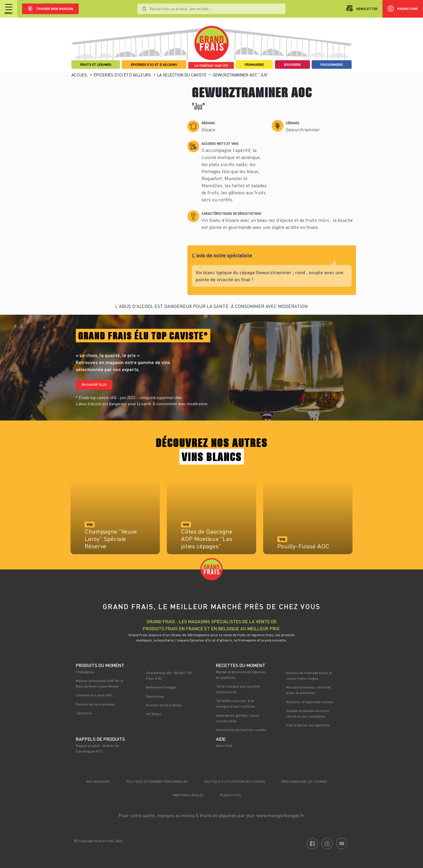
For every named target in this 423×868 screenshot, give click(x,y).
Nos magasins (98, 781)
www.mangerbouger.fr (280, 815)
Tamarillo (84, 713)
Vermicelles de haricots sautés (241, 730)
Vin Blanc (154, 714)
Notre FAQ (224, 745)
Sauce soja (155, 696)
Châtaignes (85, 672)
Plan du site (230, 795)
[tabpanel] (115, 520)
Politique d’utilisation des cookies (235, 781)
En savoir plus (94, 384)
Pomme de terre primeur (96, 704)
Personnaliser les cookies (304, 781)
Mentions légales (188, 795)
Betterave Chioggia (161, 687)
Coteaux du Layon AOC (94, 695)
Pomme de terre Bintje (164, 705)
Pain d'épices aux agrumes (308, 725)
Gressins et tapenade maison (310, 702)
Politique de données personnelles (157, 781)
